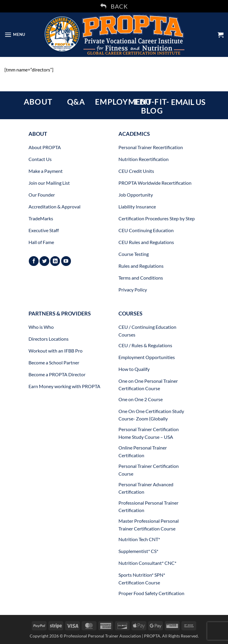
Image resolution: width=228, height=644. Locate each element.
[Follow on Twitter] (44, 261)
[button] (15, 35)
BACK (114, 6)
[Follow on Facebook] (34, 261)
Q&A (76, 102)
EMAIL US (188, 102)
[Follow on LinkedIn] (55, 261)
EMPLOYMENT (123, 102)
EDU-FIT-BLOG (152, 106)
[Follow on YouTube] (66, 261)
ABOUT (38, 102)
